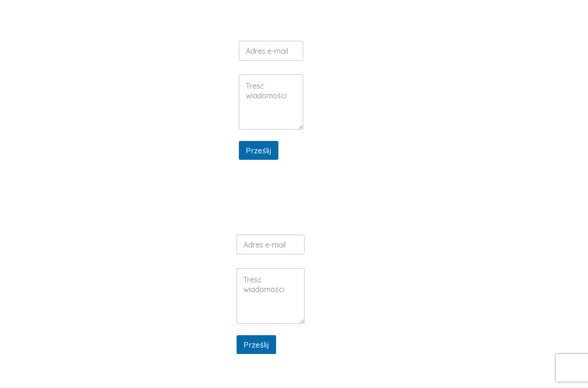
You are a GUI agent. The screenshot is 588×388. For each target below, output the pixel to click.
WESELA (339, 17)
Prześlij (259, 150)
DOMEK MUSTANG (432, 131)
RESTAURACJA (286, 17)
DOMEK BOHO (432, 114)
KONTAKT (498, 22)
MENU (377, 17)
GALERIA (461, 17)
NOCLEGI (416, 17)
